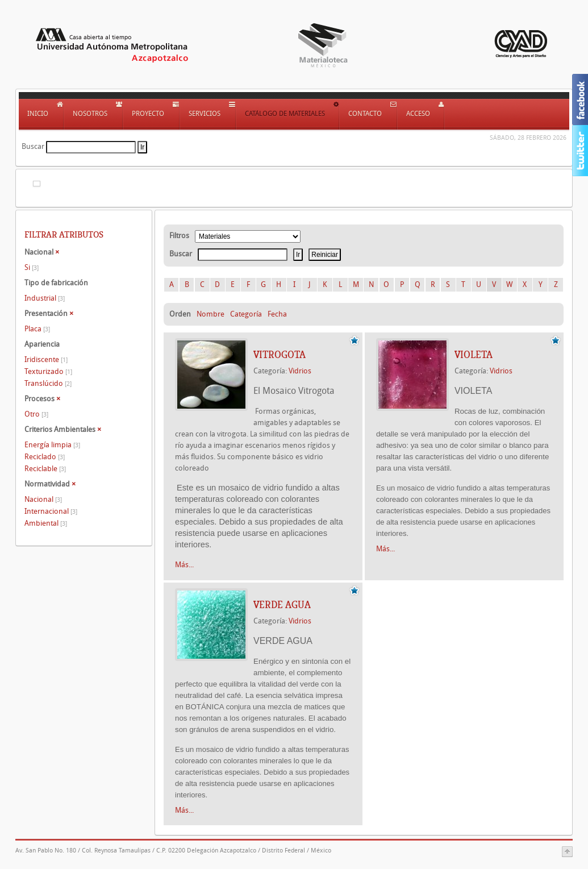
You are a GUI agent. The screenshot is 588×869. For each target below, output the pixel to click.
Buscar (33, 146)
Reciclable (45, 469)
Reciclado (45, 457)
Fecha (277, 314)
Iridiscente (46, 359)
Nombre (210, 314)
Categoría (246, 314)
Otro (36, 414)
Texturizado (48, 371)
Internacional (51, 511)
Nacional (43, 499)
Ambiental (46, 523)
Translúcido (48, 383)
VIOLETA (474, 355)
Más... (184, 565)
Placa (37, 329)
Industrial (45, 298)
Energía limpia (52, 445)
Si (32, 267)
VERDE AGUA (282, 605)
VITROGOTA (280, 355)
